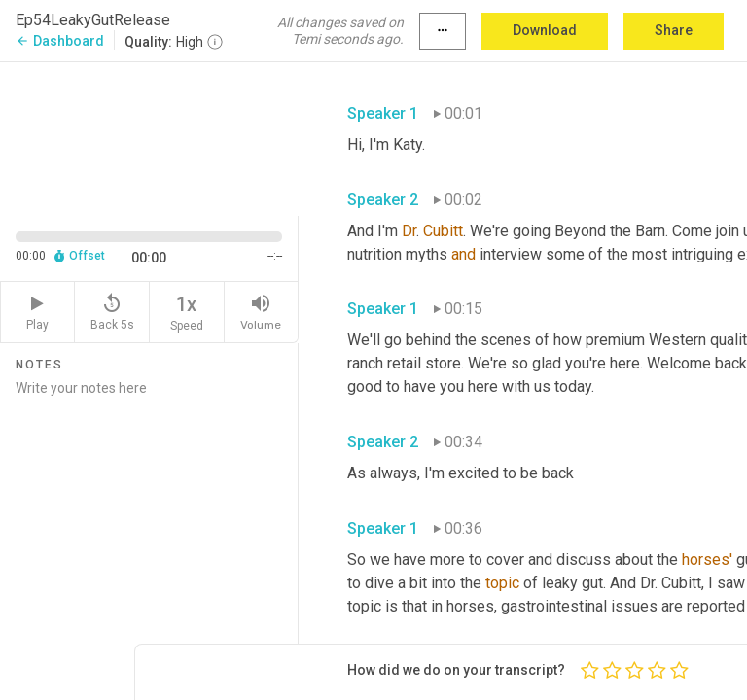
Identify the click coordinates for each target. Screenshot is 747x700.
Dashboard (60, 41)
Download (545, 30)
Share (674, 30)
